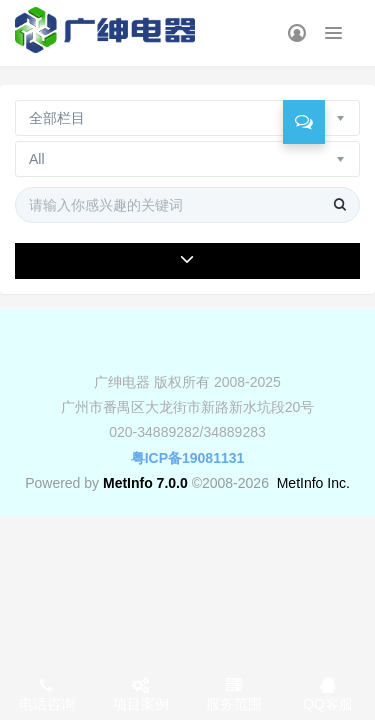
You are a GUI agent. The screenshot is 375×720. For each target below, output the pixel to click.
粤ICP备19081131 (188, 458)
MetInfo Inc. (313, 483)
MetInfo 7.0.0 (145, 483)
